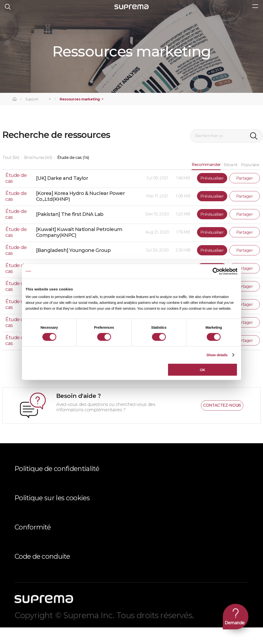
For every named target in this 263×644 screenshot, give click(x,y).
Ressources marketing (80, 116)
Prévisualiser (212, 195)
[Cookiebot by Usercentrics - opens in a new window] (216, 271)
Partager (245, 195)
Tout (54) (11, 174)
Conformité (33, 544)
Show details (217, 355)
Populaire (250, 182)
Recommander (206, 181)
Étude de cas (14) (73, 174)
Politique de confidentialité (57, 485)
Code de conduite (42, 573)
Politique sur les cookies (52, 514)
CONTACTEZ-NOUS (222, 422)
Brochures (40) (38, 174)
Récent (231, 182)
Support (32, 116)
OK (202, 370)
